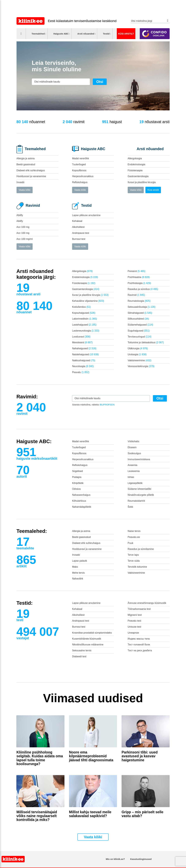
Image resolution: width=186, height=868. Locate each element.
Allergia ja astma (26, 158)
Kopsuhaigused (84, 313)
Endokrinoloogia (136, 164)
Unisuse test (134, 627)
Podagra (77, 477)
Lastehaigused (84, 325)
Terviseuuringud (140, 337)
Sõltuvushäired (138, 319)
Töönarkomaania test (139, 609)
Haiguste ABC (61, 34)
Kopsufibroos (79, 170)
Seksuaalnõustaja (142, 307)
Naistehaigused (85, 354)
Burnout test (79, 239)
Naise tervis (134, 531)
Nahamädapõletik (82, 507)
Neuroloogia (83, 366)
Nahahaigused (84, 348)
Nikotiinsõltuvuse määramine (88, 645)
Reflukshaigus (80, 182)
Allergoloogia (135, 158)
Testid (106, 34)
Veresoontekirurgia (141, 366)
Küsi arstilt (126, 34)
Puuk (130, 543)
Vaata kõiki (25, 190)
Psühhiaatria (139, 277)
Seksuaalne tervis (82, 651)
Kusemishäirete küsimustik (87, 639)
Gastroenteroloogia (138, 176)
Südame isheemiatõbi (139, 489)
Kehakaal (77, 221)
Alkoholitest (78, 227)
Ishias (131, 477)
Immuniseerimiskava (139, 459)
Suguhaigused (139, 331)
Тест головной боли (139, 645)
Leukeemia (134, 471)
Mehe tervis (78, 573)
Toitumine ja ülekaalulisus (146, 342)
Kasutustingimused (141, 859)
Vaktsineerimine (139, 360)
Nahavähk (78, 579)
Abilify (20, 215)
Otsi (168, 21)
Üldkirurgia (138, 348)
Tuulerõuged (79, 164)
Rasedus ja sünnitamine (141, 549)
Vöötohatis (133, 441)
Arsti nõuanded (86, 34)
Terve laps (133, 555)
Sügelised (77, 471)
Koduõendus (82, 307)
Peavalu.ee (134, 537)
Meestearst (82, 342)
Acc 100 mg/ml (25, 239)
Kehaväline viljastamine (88, 301)
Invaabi (21, 182)
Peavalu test (134, 621)
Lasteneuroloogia (86, 331)
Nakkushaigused (84, 360)
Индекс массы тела (139, 639)
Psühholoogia (139, 283)
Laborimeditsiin (85, 319)
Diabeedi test (79, 656)
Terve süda (134, 561)
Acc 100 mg (23, 227)
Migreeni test (135, 615)
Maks (75, 567)
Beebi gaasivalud (26, 164)
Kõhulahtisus (79, 501)
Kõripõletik (78, 483)
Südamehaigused (140, 325)
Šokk (130, 507)
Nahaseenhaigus (81, 495)
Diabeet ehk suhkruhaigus (31, 170)
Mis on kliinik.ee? (115, 859)
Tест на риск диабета (140, 651)
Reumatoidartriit (136, 501)
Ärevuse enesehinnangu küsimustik (147, 603)
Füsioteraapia (135, 170)
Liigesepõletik (135, 483)
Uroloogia (137, 354)
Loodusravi (81, 337)
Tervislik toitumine (137, 567)
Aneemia (132, 465)
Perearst (137, 271)
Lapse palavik (80, 561)
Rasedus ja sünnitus (143, 289)
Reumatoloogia (139, 301)
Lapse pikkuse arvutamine (86, 215)
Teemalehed (38, 34)
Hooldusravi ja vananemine (31, 176)
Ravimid (136, 295)
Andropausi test (81, 233)
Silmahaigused (140, 313)
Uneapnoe (133, 633)
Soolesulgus (134, 453)
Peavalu (81, 372)
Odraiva (76, 489)
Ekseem (132, 447)
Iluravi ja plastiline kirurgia (142, 182)
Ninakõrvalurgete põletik (141, 495)
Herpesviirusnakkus (83, 176)
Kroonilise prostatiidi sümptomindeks (92, 633)
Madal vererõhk (81, 158)
